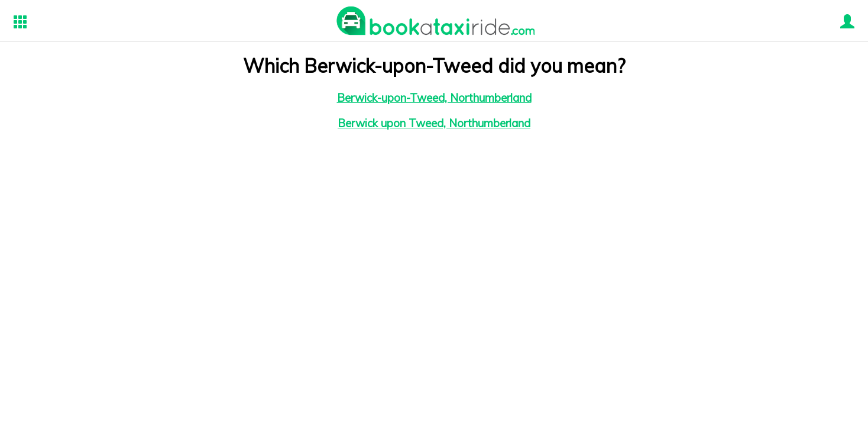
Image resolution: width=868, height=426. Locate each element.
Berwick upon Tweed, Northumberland (434, 123)
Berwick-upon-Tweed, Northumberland (434, 98)
